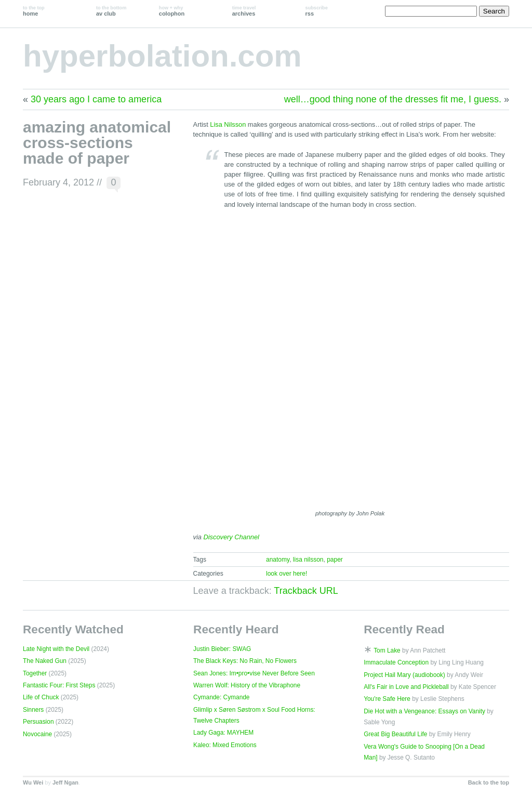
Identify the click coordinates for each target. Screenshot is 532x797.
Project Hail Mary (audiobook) (404, 675)
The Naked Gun (45, 661)
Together (35, 673)
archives (244, 11)
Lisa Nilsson (228, 124)
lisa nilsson (308, 560)
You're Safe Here (387, 699)
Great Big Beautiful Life (395, 734)
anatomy (278, 560)
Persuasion (38, 722)
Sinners (33, 710)
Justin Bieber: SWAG (222, 649)
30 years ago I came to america (96, 99)
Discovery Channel (231, 537)
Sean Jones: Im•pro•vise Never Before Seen (254, 673)
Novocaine (37, 734)
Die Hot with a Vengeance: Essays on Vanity (424, 711)
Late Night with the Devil (56, 649)
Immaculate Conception (396, 662)
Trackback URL (306, 591)
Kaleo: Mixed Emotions (225, 745)
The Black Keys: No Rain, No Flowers (245, 661)
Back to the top (489, 782)
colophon (172, 11)
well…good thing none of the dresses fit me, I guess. (393, 99)
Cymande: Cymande (221, 697)
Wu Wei (33, 782)
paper (335, 560)
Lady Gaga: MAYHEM (223, 733)
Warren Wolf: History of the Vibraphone (247, 685)
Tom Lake (387, 650)
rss (317, 11)
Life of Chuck (41, 697)
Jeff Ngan (65, 782)
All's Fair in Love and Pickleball (406, 687)
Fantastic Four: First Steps (59, 685)
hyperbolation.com (162, 56)
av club (111, 11)
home (34, 11)
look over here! (287, 574)
